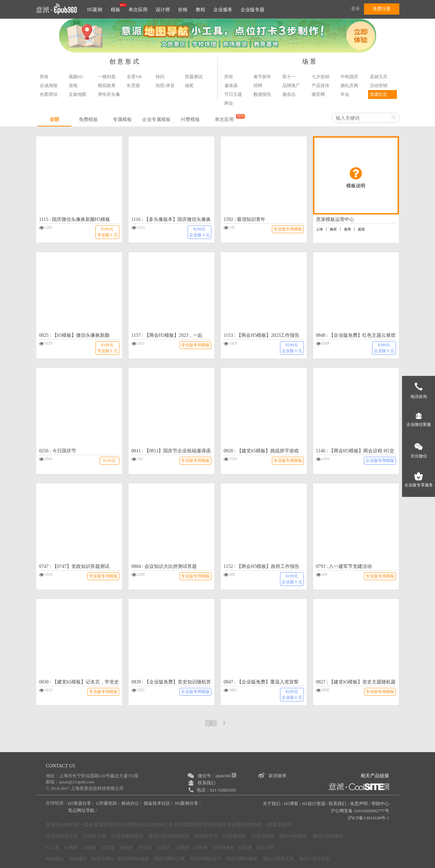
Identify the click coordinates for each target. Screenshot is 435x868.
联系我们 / (339, 804)
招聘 (258, 85)
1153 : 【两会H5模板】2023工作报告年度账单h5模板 (262, 336)
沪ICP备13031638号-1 (368, 818)
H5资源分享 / (81, 803)
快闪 (160, 77)
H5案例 (95, 10)
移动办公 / (132, 803)
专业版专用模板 (288, 229)
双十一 (289, 77)
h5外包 (201, 847)
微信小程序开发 (315, 859)
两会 (229, 103)
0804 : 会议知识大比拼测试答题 (164, 566)
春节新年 (262, 77)
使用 (347, 229)
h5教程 (71, 847)
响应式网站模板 (242, 859)
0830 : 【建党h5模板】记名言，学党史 (79, 682)
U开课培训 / (108, 803)
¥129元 (109, 461)
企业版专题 (253, 10)
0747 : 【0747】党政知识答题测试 (74, 566)
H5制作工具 (94, 836)
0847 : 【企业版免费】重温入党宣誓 (261, 682)
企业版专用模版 (380, 461)
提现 (361, 229)
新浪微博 (277, 776)
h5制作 (127, 847)
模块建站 (55, 859)
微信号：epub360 (217, 776)
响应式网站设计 (206, 859)
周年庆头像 (109, 94)
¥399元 (384, 348)
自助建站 (78, 859)
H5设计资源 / (315, 804)
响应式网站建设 (133, 859)
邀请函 (231, 85)
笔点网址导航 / (83, 810)
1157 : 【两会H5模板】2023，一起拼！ (167, 336)
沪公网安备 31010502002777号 (360, 811)
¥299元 (199, 232)
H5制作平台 (206, 836)
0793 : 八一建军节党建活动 (344, 566)
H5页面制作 (234, 836)
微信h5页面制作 (328, 836)
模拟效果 (107, 85)
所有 (44, 77)
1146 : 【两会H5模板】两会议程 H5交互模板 (355, 452)
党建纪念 (379, 94)
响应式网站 (103, 859)
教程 (201, 10)
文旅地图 (77, 94)
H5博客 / (292, 804)
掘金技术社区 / (159, 803)
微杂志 (289, 94)
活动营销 (379, 85)
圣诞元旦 (379, 77)
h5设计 (164, 847)
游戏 (73, 85)
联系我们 (207, 783)
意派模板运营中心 (335, 219)
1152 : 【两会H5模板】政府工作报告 (262, 566)
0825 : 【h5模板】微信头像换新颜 (74, 335)
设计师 (163, 10)
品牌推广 (291, 85)
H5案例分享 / (188, 803)
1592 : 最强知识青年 (245, 219)
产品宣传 (320, 85)
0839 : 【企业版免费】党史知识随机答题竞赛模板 (171, 683)
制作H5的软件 (293, 836)
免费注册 (382, 9)
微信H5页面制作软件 (169, 836)
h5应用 (246, 847)
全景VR (134, 77)
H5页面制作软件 (127, 836)
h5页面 (108, 847)
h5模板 (90, 847)
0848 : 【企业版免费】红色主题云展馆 (356, 335)
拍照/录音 (165, 85)
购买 (333, 229)
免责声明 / (360, 804)
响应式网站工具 (169, 859)
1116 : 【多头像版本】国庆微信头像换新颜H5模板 (171, 220)
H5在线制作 (263, 836)
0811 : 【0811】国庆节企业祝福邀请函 (171, 451)
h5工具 (53, 847)
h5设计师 (265, 847)
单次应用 (138, 10)
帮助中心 (380, 804)
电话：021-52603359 (216, 790)
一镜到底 (107, 77)
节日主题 (233, 94)
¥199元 (107, 232)
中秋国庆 (349, 77)
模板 (116, 10)
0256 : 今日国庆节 (58, 451)
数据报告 (262, 94)
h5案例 (182, 847)
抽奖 (189, 85)
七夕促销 (320, 77)
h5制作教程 (224, 847)
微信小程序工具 (278, 859)
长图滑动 (49, 94)
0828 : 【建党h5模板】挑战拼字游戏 (261, 451)
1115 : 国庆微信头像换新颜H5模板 (75, 219)
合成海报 (49, 85)
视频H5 (76, 77)
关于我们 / (273, 804)
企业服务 (223, 10)
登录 (355, 9)
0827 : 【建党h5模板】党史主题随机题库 (356, 683)
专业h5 (145, 847)
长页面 (133, 85)
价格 (183, 10)
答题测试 (194, 77)
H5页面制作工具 (157, 825)
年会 (345, 94)
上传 (319, 229)
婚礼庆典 (349, 85)
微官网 (318, 94)
